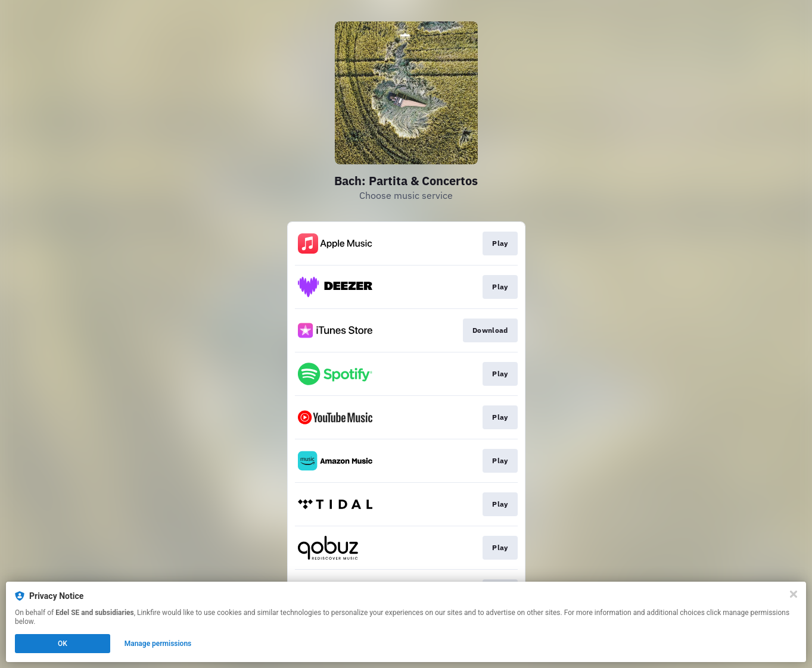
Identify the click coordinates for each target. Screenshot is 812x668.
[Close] (794, 594)
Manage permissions (158, 644)
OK (63, 644)
